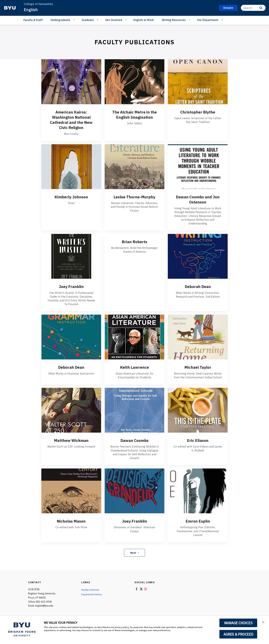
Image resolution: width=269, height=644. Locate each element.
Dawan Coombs (134, 440)
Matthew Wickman (71, 440)
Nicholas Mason (71, 521)
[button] (263, 622)
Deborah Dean (198, 286)
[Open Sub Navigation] (75, 20)
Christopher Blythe (198, 112)
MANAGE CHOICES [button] (238, 623)
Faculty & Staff (33, 20)
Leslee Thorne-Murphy (134, 197)
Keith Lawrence (134, 367)
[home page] (10, 8)
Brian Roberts (134, 241)
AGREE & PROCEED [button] (238, 634)
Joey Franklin (71, 286)
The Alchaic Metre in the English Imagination (134, 115)
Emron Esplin (198, 521)
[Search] (253, 8)
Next (135, 552)
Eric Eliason (198, 440)
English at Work (144, 20)
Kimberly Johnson (71, 197)
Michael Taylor (198, 367)
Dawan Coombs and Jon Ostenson (198, 199)
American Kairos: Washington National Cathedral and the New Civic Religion (71, 120)
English (31, 10)
